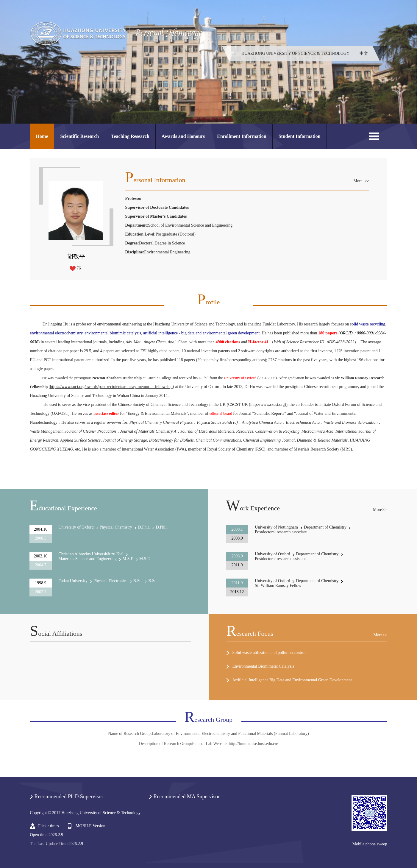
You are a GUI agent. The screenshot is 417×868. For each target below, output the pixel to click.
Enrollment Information (242, 136)
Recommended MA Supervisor (187, 797)
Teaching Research (130, 136)
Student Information (300, 136)
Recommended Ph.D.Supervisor (69, 797)
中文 (364, 53)
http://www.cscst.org (268, 405)
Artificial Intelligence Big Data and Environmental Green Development (292, 680)
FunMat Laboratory (279, 324)
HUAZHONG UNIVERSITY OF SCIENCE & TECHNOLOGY (295, 53)
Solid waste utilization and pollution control (269, 653)
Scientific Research (79, 136)
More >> (361, 181)
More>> (380, 510)
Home (42, 136)
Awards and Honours (183, 136)
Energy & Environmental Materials (157, 413)
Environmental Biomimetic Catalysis (263, 666)
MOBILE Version (90, 826)
